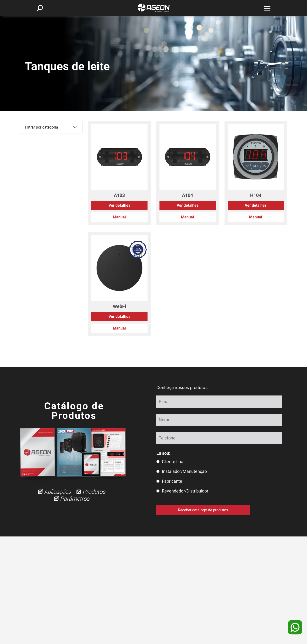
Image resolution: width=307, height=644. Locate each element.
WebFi (119, 306)
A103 (119, 195)
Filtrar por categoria (42, 127)
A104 (187, 195)
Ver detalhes (119, 205)
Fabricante (172, 481)
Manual (119, 217)
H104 (256, 195)
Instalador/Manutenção (184, 471)
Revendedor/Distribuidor (185, 491)
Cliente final (173, 462)
